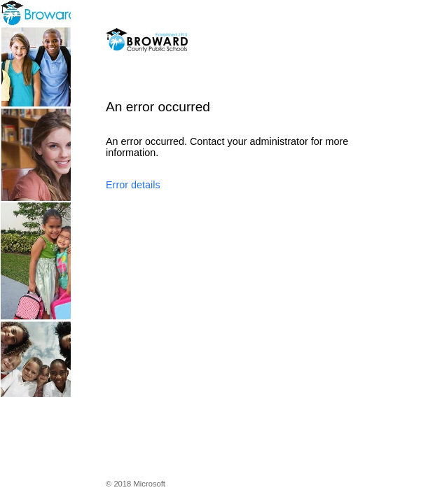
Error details (133, 185)
